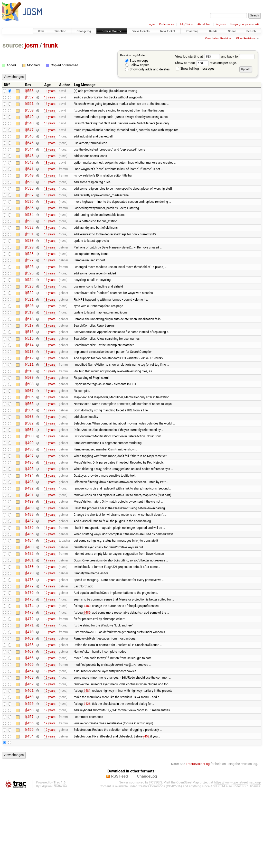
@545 (29, 150)
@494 (29, 521)
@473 (29, 675)
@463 (29, 747)
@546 (29, 142)
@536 (29, 215)
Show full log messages (195, 68)
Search (251, 31)
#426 (87, 777)
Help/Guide (186, 24)
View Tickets (141, 31)
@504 (29, 449)
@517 (29, 354)
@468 (29, 711)
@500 (29, 478)
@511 (29, 397)
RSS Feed (120, 853)
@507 (29, 427)
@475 (29, 660)
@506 (29, 434)
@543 (29, 164)
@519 (29, 339)
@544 (29, 157)
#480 (87, 667)
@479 (29, 631)
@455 (29, 806)
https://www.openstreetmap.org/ (238, 859)
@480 (29, 624)
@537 (29, 208)
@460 (29, 769)
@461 (29, 762)
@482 (29, 609)
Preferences (167, 24)
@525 (29, 295)
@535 (29, 222)
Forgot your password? (245, 24)
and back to (238, 56)
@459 (29, 777)
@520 (29, 332)
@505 (29, 441)
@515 (29, 368)
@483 (29, 602)
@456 (29, 798)
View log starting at (198, 56)
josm (31, 45)
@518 (29, 347)
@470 (29, 696)
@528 (29, 274)
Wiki (41, 31)
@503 (29, 456)
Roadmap (192, 31)
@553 (29, 91)
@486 (29, 580)
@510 (29, 405)
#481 (87, 762)
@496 (29, 507)
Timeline (60, 31)
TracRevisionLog (198, 841)
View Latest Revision (218, 38)
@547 (29, 135)
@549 (29, 120)
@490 (29, 551)
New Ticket (168, 31)
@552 (29, 99)
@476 (29, 653)
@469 (29, 704)
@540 (29, 186)
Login (151, 24)
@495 (29, 514)
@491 (29, 543)
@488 (29, 565)
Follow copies (137, 65)
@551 (29, 106)
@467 (29, 718)
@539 (29, 193)
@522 (29, 317)
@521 (29, 325)
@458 (29, 784)
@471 (29, 689)
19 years (50, 587)
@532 (29, 244)
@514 (29, 376)
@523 (29, 310)
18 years (50, 91)
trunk (50, 45)
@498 (29, 492)
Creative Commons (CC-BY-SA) (160, 863)
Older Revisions (246, 38)
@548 (29, 128)
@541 (29, 179)
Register (221, 24)
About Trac (204, 24)
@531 (29, 252)
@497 (29, 500)
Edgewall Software (54, 863)
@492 (29, 536)
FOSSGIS (156, 859)
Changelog (84, 31)
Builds (213, 31)
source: (13, 45)
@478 (29, 638)
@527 (29, 281)
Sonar (232, 31)
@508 (29, 419)
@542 (29, 172)
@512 (29, 390)
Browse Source (112, 31)
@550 (29, 113)
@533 (29, 237)
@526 (29, 288)
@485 (29, 587)
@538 (29, 201)
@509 (29, 412)
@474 (29, 667)
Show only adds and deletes (147, 69)
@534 (29, 230)
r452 (146, 813)
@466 (29, 726)
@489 (29, 558)
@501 (29, 470)
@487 (29, 572)
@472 (29, 682)
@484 (29, 594)
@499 (29, 485)
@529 (29, 266)
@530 (29, 259)
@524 (29, 303)
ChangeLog (147, 853)
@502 (29, 463)
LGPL (246, 863)
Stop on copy (137, 61)
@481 (29, 616)
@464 (29, 740)
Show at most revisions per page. (206, 63)
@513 (29, 383)
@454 (29, 813)
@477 (29, 645)
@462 (29, 755)
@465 (29, 733)
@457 (29, 791)
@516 (29, 361)
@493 (29, 529)
